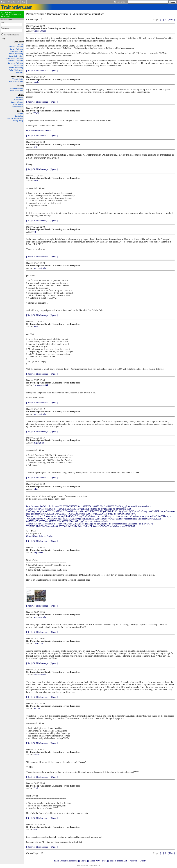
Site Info (20, 111)
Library (21, 95)
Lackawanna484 (41, 385)
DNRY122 (38, 643)
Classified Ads (18, 107)
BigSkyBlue (39, 443)
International (18, 65)
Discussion (19, 42)
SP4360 (37, 708)
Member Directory (16, 88)
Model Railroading (16, 68)
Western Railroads (16, 47)
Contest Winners (17, 102)
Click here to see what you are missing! (11, 14)
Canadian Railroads (16, 61)
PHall (36, 327)
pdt (35, 232)
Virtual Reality (18, 104)
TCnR (36, 113)
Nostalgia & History (16, 56)
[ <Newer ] (134, 861)
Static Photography (16, 81)
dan (35, 830)
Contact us (19, 116)
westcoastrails (40, 31)
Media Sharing (18, 77)
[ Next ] (171, 20)
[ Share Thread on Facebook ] (66, 861)
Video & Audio (18, 79)
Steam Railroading (16, 54)
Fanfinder (20, 97)
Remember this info (12, 35)
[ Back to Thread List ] (118, 861)
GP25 (36, 489)
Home (3, 2)
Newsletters (19, 100)
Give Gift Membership (15, 118)
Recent (20, 44)
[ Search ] (84, 861)
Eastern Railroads (16, 49)
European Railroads (16, 63)
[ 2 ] (166, 20)
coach (36, 755)
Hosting (20, 86)
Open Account (14, 2)
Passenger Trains (16, 51)
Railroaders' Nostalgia (15, 58)
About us (20, 114)
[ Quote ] (54, 71)
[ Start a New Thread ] (98, 861)
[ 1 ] (162, 20)
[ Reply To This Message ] (38, 71)
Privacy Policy (18, 121)
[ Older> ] (143, 861)
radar (36, 181)
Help (23, 2)
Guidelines (19, 72)
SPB (35, 147)
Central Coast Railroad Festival (40, 536)
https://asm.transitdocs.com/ (38, 131)
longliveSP (38, 553)
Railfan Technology (16, 70)
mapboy (37, 82)
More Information (17, 91)
